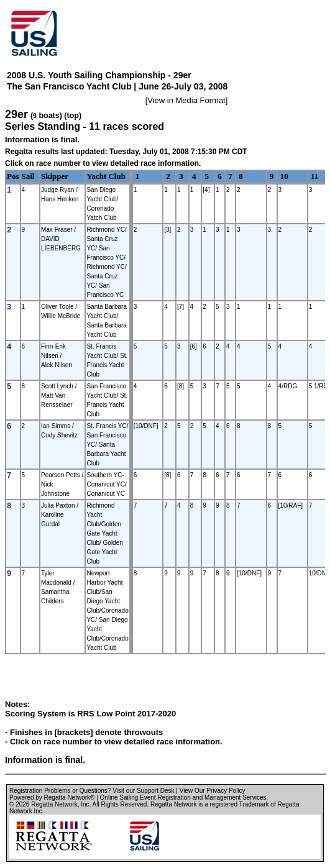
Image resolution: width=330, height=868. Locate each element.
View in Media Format (186, 100)
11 (314, 176)
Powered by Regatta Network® (52, 797)
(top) (73, 116)
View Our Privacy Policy (213, 791)
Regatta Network (54, 804)
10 (284, 176)
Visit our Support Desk (143, 791)
